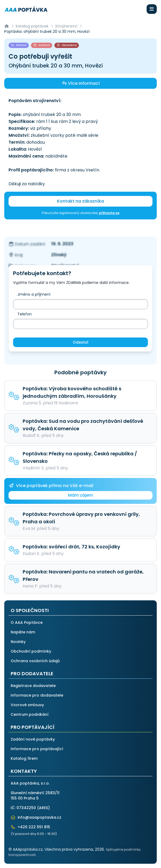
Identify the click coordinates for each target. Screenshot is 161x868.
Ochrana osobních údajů (35, 661)
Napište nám (23, 632)
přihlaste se (109, 213)
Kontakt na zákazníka (80, 201)
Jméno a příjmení (34, 294)
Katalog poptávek (32, 26)
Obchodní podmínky (31, 651)
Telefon (25, 314)
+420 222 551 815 (30, 827)
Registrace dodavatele (33, 686)
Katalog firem (24, 758)
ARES (43, 808)
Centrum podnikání (30, 714)
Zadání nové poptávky (33, 739)
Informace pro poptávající (37, 749)
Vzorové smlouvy (27, 705)
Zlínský (59, 255)
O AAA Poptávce (27, 622)
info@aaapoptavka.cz (36, 817)
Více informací (81, 83)
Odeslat (81, 342)
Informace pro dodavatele (37, 695)
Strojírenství (66, 26)
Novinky (18, 642)
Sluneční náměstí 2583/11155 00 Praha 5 (35, 795)
